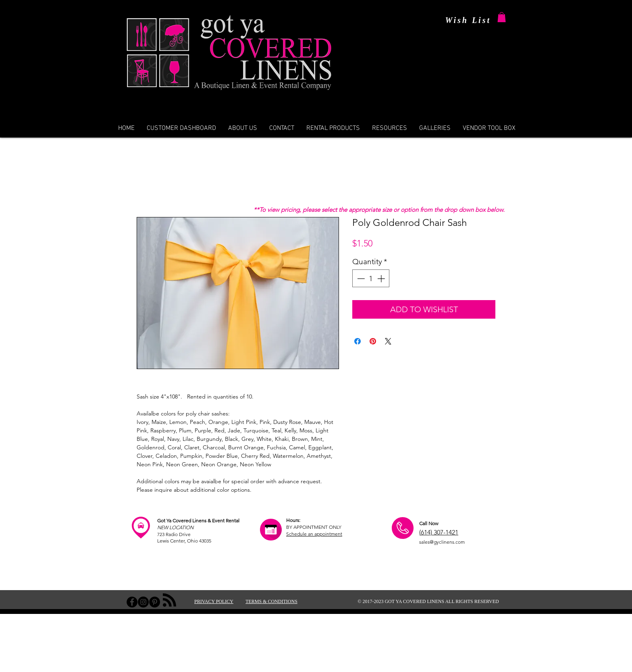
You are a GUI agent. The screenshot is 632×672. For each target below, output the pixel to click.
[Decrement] (360, 279)
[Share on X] (388, 341)
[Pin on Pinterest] (373, 341)
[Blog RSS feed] (169, 600)
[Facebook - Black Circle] (132, 602)
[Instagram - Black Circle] (143, 602)
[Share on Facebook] (358, 341)
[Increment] (382, 279)
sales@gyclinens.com (442, 542)
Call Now (429, 523)
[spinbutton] (371, 279)
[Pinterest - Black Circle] (155, 602)
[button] (502, 17)
